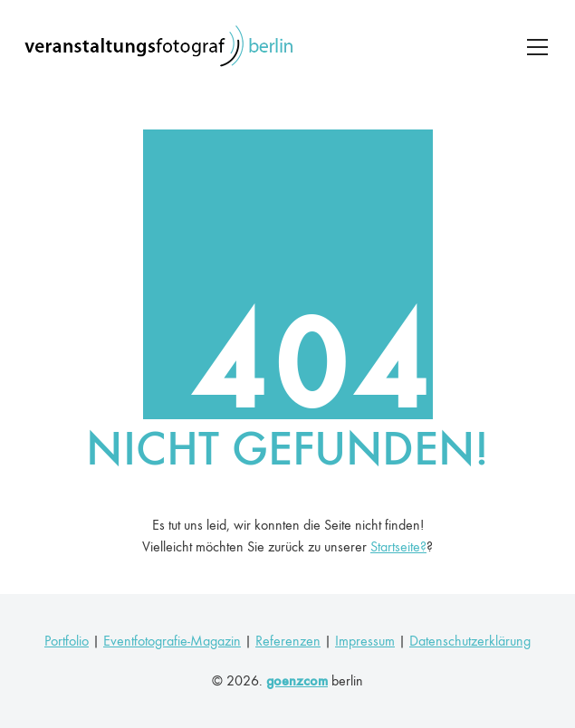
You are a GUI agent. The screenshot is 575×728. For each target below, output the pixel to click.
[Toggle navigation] (537, 47)
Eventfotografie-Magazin (172, 641)
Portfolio (67, 641)
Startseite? (398, 546)
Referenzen (288, 641)
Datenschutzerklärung (470, 641)
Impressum (365, 641)
